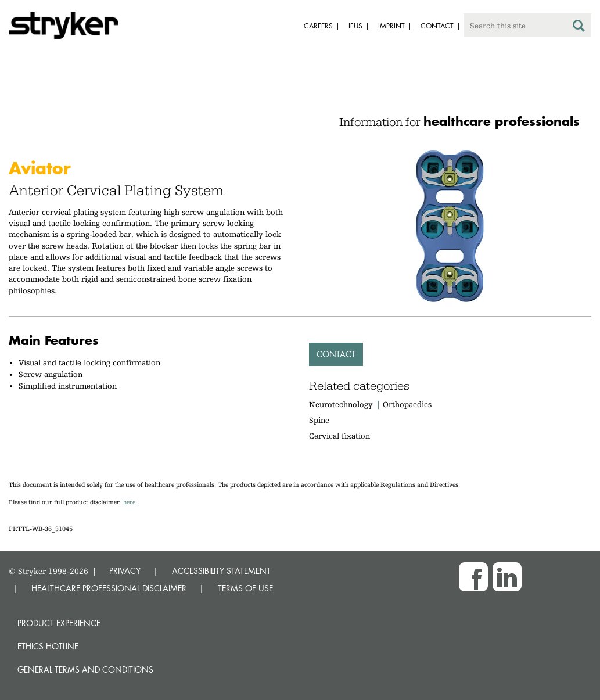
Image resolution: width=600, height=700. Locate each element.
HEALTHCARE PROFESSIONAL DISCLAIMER (109, 588)
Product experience (59, 623)
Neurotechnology (341, 404)
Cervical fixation (339, 436)
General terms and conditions (85, 670)
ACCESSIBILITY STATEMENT (221, 571)
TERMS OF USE (245, 588)
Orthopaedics (407, 404)
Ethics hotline (48, 646)
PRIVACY (125, 571)
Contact (336, 354)
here (129, 502)
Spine (319, 420)
